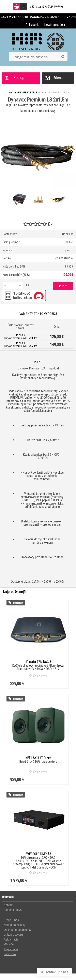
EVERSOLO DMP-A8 (38, 854)
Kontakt (8, 905)
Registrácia (11, 949)
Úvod (10, 92)
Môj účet (9, 944)
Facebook (10, 954)
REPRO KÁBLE (30, 92)
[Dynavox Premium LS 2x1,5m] (38, 152)
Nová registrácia (55, 25)
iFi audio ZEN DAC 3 (38, 662)
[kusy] (13, 285)
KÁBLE (18, 92)
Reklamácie (11, 940)
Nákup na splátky (15, 925)
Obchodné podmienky (17, 930)
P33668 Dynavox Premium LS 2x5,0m (21, 345)
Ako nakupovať (13, 910)
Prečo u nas (12, 920)
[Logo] (38, 42)
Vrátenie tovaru (13, 935)
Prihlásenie (32, 25)
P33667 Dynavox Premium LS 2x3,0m (21, 337)
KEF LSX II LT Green (38, 758)
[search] (63, 57)
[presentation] (4, 152)
